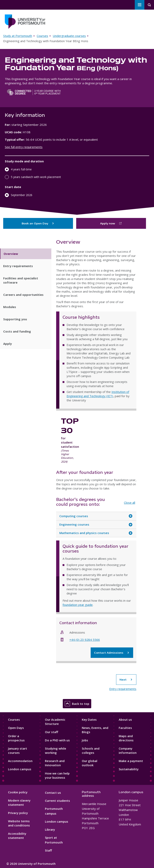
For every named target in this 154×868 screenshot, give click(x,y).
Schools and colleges (91, 750)
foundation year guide (78, 605)
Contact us (53, 793)
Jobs (85, 740)
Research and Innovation (55, 763)
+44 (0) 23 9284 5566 (85, 640)
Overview (11, 254)
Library (50, 829)
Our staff (52, 732)
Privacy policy (18, 813)
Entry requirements (18, 266)
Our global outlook (90, 763)
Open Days (16, 728)
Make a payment (131, 761)
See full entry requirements (24, 147)
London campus (20, 769)
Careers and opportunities (23, 295)
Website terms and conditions (19, 823)
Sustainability (129, 769)
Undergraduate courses (69, 36)
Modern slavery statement (19, 802)
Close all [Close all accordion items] (130, 503)
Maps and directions (126, 738)
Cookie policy (18, 792)
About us (125, 719)
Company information (128, 750)
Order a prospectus (16, 738)
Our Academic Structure (55, 722)
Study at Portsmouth (18, 36)
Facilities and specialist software (21, 280)
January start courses (18, 750)
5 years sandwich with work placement (36, 177)
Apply (8, 344)
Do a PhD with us (57, 740)
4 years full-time (21, 169)
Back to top (77, 704)
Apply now (108, 223)
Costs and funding (17, 331)
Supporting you (15, 319)
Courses (42, 36)
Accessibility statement (17, 836)
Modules (10, 307)
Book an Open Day (38, 223)
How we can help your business (57, 775)
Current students (57, 801)
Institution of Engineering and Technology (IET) (98, 394)
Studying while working (56, 750)
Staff (48, 850)
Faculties (125, 728)
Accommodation (20, 761)
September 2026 (22, 195)
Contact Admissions (112, 653)
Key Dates (89, 719)
